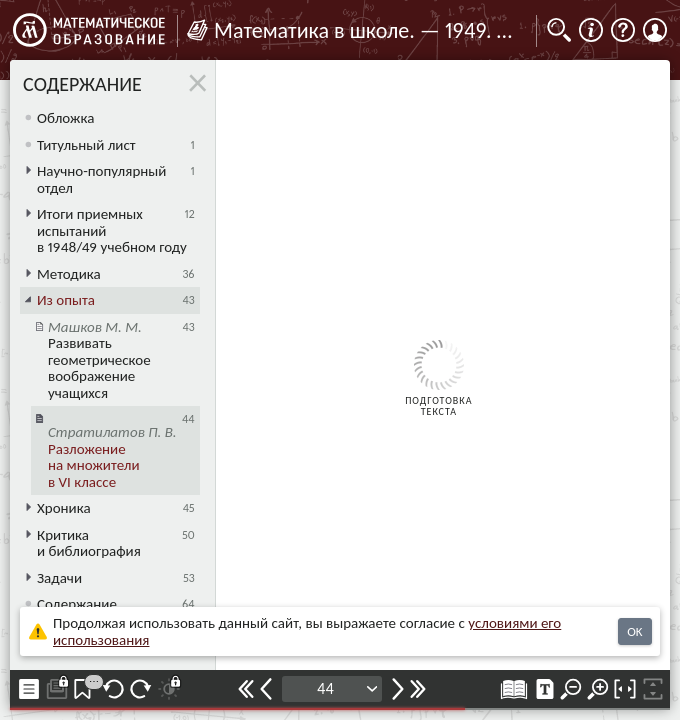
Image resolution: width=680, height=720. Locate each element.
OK (634, 631)
